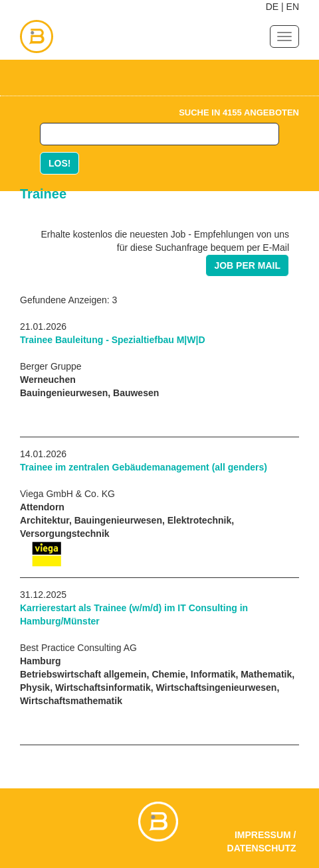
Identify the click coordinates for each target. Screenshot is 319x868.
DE (272, 7)
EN (293, 7)
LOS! (59, 163)
